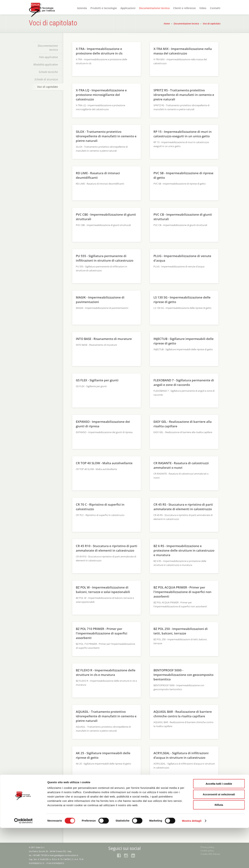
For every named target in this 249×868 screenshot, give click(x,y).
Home (167, 24)
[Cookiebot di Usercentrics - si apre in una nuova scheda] (23, 861)
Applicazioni (128, 8)
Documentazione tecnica (154, 8)
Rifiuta (219, 845)
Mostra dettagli (192, 861)
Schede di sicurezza (46, 79)
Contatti (215, 8)
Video (203, 8)
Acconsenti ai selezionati (219, 834)
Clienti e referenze (184, 8)
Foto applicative (48, 57)
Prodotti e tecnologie (104, 8)
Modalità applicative (46, 64)
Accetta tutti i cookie (219, 824)
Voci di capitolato (211, 24)
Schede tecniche (48, 72)
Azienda (82, 8)
